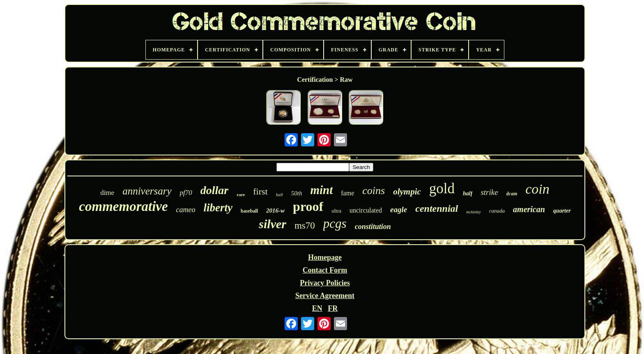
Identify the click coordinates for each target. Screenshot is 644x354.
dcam (512, 194)
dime (107, 193)
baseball (249, 211)
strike (489, 192)
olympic (407, 192)
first (260, 191)
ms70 (305, 226)
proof (308, 206)
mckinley (474, 212)
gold (442, 189)
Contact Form (325, 270)
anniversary (147, 191)
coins (374, 191)
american (529, 209)
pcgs (335, 223)
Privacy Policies (325, 283)
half (468, 193)
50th (297, 193)
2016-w (275, 211)
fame (347, 193)
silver (273, 224)
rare (241, 194)
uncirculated (366, 210)
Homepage (325, 257)
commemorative (123, 206)
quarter (562, 211)
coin (537, 189)
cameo (186, 210)
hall (279, 194)
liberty (218, 208)
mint (321, 190)
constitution (373, 227)
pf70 (186, 193)
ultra (336, 211)
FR (333, 308)
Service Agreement (325, 296)
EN (317, 308)
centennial (437, 208)
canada (497, 211)
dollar (214, 190)
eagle (399, 209)
